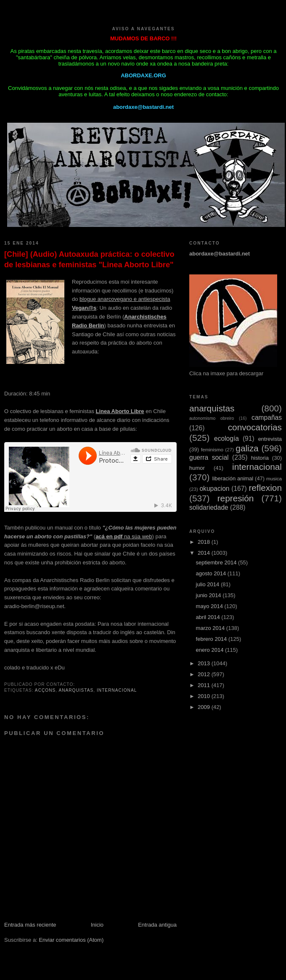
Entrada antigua (157, 925)
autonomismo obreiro (212, 418)
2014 (205, 553)
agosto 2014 (212, 573)
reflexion (265, 488)
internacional (117, 690)
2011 (205, 685)
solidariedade (209, 507)
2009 (205, 707)
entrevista (270, 439)
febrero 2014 (212, 639)
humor (197, 468)
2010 (205, 696)
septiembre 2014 (217, 562)
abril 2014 (209, 617)
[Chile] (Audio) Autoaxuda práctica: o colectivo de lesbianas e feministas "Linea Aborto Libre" (89, 259)
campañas (267, 418)
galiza (247, 448)
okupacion (214, 489)
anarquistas (76, 690)
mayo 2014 (210, 606)
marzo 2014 (211, 628)
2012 (205, 674)
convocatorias (255, 427)
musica (274, 478)
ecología (226, 439)
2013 (205, 663)
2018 (205, 542)
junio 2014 (209, 595)
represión (236, 498)
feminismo (212, 449)
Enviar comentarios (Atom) (71, 940)
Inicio (97, 925)
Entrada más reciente (30, 925)
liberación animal (233, 478)
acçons (45, 690)
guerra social (209, 457)
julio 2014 (208, 584)
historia (260, 458)
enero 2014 (211, 650)
